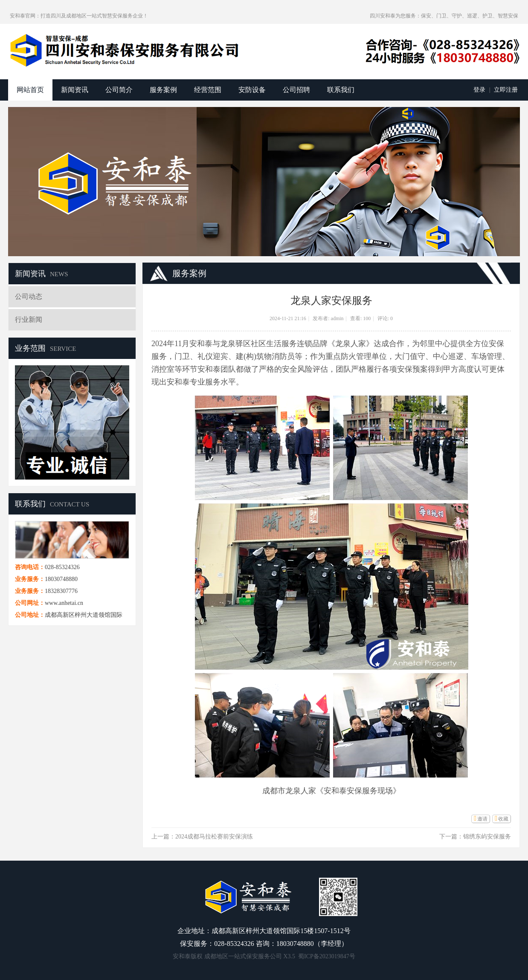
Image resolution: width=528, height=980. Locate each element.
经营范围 (208, 90)
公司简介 (119, 90)
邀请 (482, 819)
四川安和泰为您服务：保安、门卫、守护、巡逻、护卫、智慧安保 (444, 16)
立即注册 (506, 90)
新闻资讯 (75, 90)
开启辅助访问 (366, 16)
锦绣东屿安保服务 (487, 837)
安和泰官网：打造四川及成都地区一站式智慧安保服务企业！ (79, 16)
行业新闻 (29, 319)
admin (337, 318)
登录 (479, 90)
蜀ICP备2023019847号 (327, 956)
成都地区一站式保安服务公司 (243, 956)
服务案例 (163, 90)
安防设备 (252, 90)
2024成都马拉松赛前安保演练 (214, 837)
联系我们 (341, 90)
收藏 (503, 819)
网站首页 (30, 90)
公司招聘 (296, 90)
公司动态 (29, 296)
